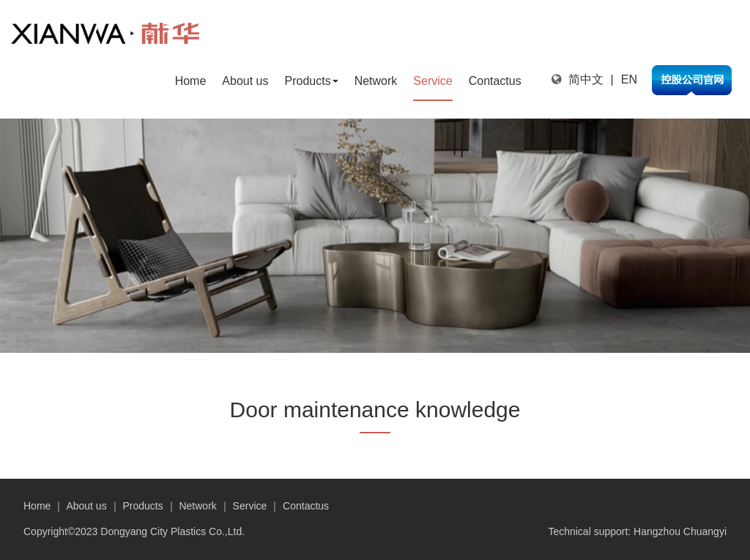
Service (432, 81)
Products (311, 81)
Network (376, 81)
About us (245, 81)
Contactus (495, 81)
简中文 (586, 79)
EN (629, 79)
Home (191, 81)
